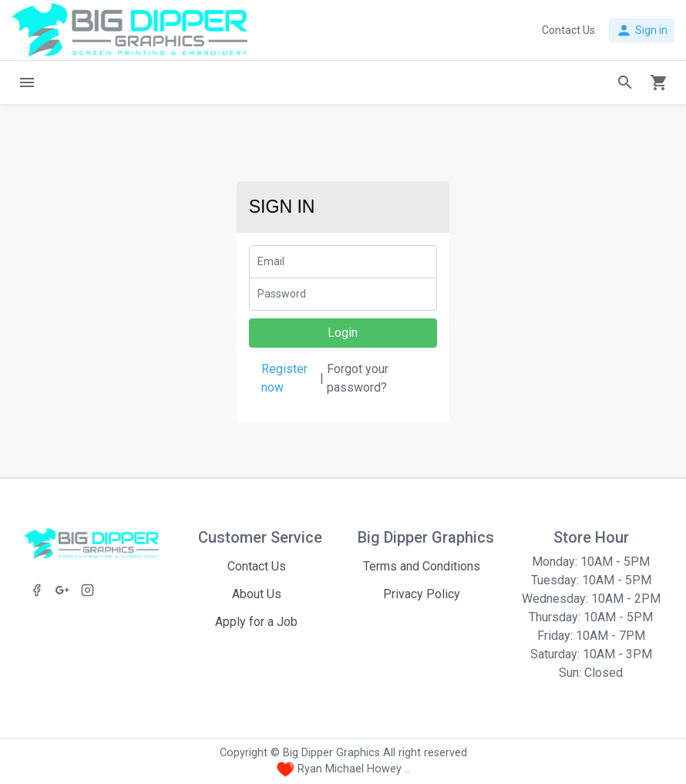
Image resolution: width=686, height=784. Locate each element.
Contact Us (257, 566)
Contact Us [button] (568, 30)
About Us (257, 594)
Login (343, 333)
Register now (284, 378)
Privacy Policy (422, 594)
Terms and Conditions (422, 566)
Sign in (642, 30)
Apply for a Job (256, 622)
